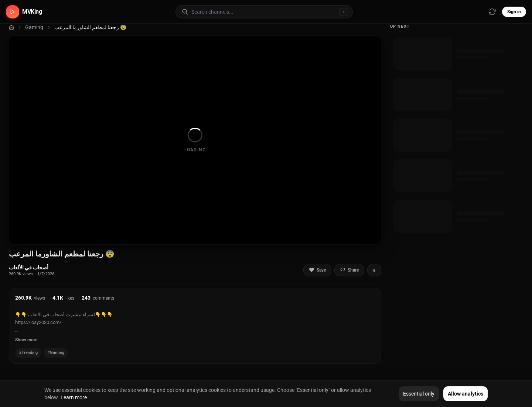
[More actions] (374, 270)
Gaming (34, 27)
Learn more (74, 397)
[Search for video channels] (272, 12)
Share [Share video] (349, 270)
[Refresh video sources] (492, 12)
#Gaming (56, 353)
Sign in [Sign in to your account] (514, 12)
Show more (26, 340)
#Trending (28, 353)
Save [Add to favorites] (317, 270)
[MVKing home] (24, 12)
